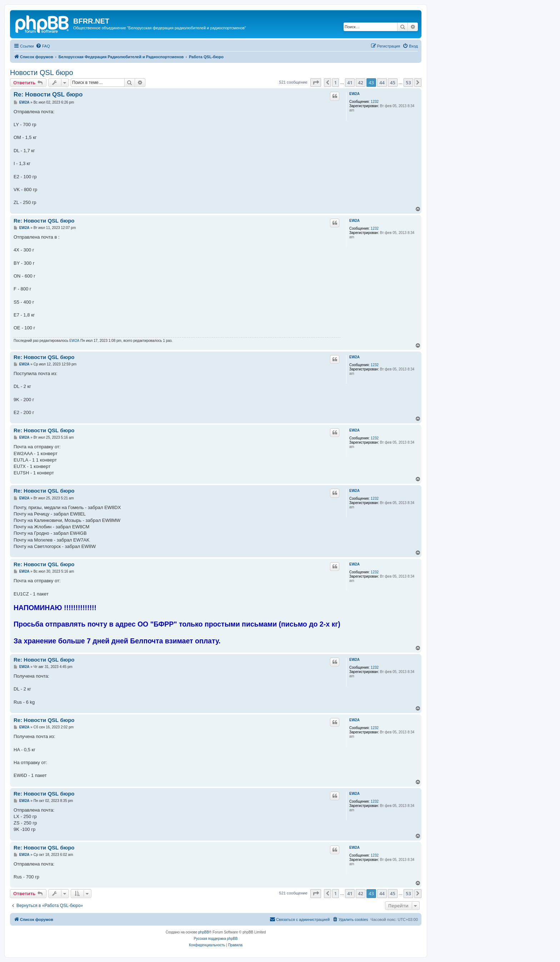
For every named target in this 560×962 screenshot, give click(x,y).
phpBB (204, 932)
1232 (375, 102)
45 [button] (393, 83)
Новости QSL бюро (42, 73)
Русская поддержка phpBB (216, 939)
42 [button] (361, 83)
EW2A (354, 94)
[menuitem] (43, 46)
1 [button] (336, 83)
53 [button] (408, 83)
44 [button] (382, 83)
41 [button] (350, 83)
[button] (316, 83)
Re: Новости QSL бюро (48, 94)
